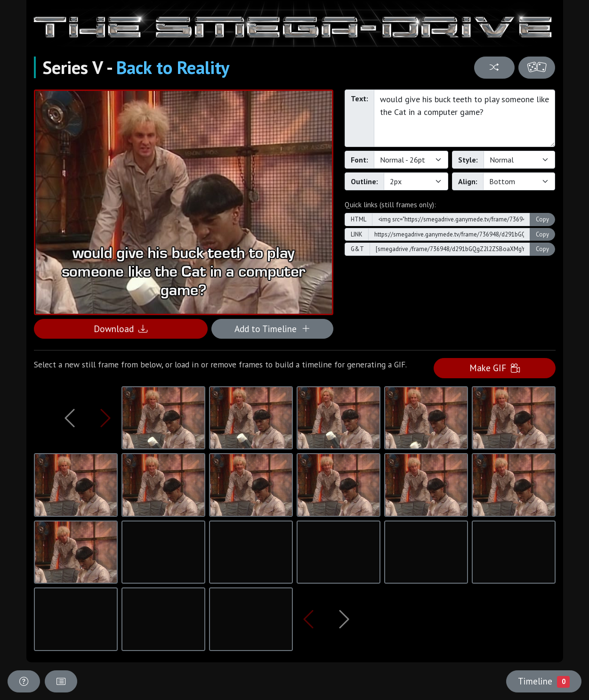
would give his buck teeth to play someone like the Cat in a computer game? (465, 118)
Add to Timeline (272, 329)
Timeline (544, 681)
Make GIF (495, 368)
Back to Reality (173, 67)
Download (121, 329)
